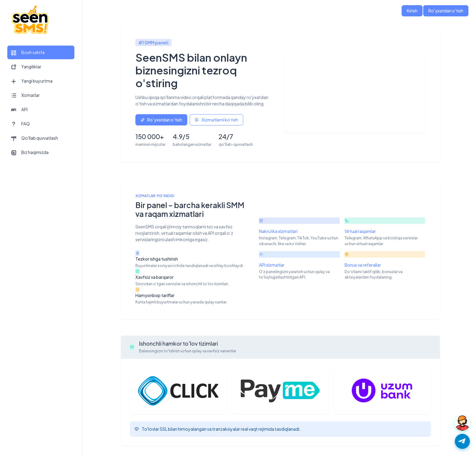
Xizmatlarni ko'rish (216, 120)
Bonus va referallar (363, 265)
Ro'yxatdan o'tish (446, 11)
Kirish (412, 11)
